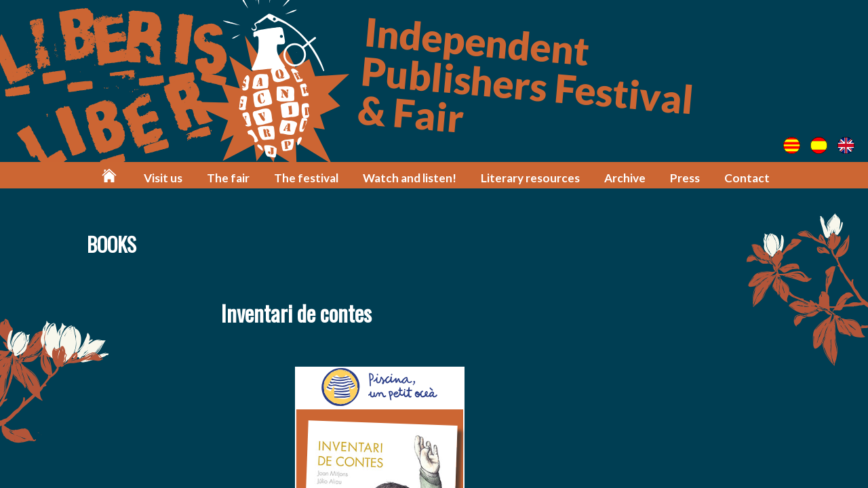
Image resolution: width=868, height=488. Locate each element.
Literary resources (530, 178)
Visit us (163, 178)
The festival (306, 178)
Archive (625, 178)
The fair (228, 178)
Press (685, 178)
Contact (747, 178)
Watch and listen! (410, 178)
